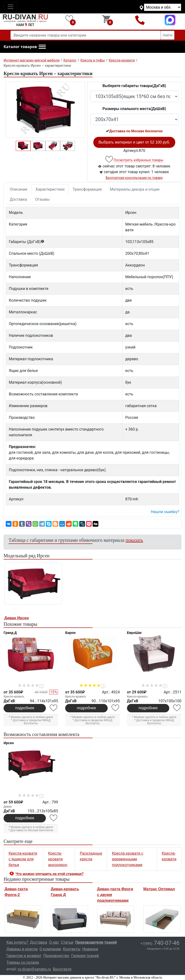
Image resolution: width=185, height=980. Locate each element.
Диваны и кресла (22, 949)
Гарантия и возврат (24, 956)
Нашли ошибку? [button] (165, 512)
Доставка (18, 199)
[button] (25, 47)
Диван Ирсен (17, 618)
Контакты (71, 949)
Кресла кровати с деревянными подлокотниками (128, 859)
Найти (168, 35)
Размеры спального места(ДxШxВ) (134, 109)
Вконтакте (62, 969)
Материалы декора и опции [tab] (135, 189)
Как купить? (17, 942)
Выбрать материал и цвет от (134, 142)
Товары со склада (23, 962)
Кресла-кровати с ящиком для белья (23, 859)
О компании (50, 949)
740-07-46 (160, 943)
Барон (70, 633)
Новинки (90, 949)
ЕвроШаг (135, 633)
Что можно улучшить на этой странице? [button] (50, 874)
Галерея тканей (85, 956)
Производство (56, 956)
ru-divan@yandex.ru (34, 969)
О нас (54, 942)
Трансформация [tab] (87, 189)
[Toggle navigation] (11, 7)
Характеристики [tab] (50, 189)
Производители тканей (96, 942)
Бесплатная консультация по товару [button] (134, 178)
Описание (19, 189)
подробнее (25, 708)
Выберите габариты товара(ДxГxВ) (134, 86)
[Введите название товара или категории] (86, 35)
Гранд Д (10, 633)
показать (134, 540)
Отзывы (42, 199)
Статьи (67, 942)
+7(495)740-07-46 (140, 20)
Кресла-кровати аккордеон (58, 859)
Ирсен (9, 743)
